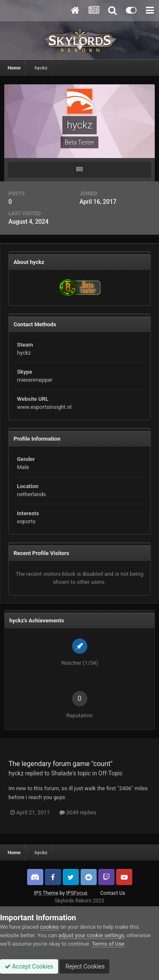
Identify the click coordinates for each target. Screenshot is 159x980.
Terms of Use (108, 944)
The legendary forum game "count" (61, 764)
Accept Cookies (29, 966)
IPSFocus (77, 893)
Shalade (62, 773)
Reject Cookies (84, 966)
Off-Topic (111, 773)
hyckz (16, 773)
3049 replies (78, 812)
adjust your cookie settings (91, 935)
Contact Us (113, 893)
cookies (49, 927)
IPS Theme (46, 893)
